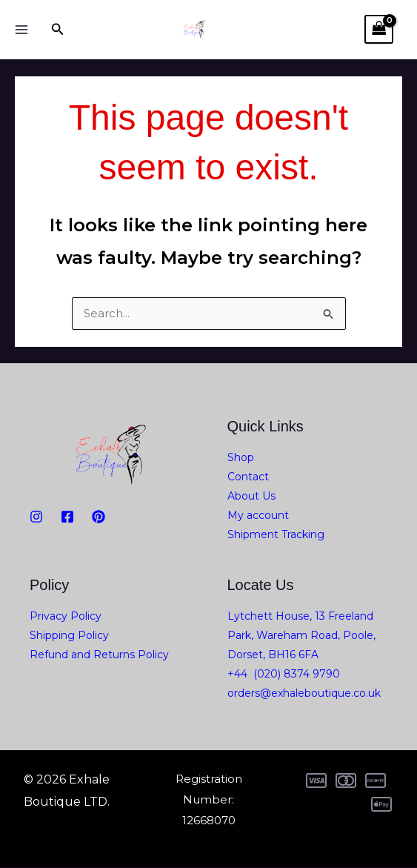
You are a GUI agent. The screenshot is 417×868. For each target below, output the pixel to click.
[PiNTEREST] (99, 517)
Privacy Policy (66, 617)
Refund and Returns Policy (99, 655)
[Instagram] (36, 517)
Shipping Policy (69, 636)
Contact (248, 477)
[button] (58, 30)
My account (258, 516)
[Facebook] (67, 517)
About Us (251, 497)
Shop (241, 458)
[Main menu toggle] (21, 29)
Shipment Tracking (276, 535)
